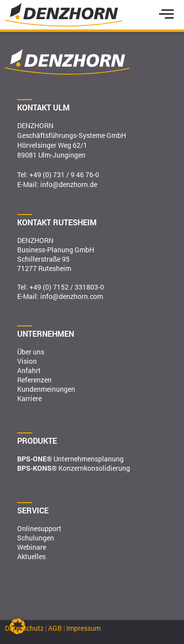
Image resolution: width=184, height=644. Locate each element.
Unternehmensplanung (70, 459)
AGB (55, 628)
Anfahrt (29, 370)
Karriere (29, 398)
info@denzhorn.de (69, 184)
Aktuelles (31, 556)
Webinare (32, 547)
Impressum (83, 628)
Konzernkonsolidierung (74, 468)
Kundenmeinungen (46, 389)
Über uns (31, 352)
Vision (27, 361)
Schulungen (36, 538)
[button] (18, 626)
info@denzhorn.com (72, 296)
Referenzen (34, 380)
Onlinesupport (39, 528)
